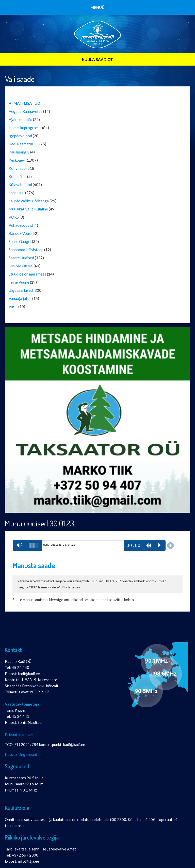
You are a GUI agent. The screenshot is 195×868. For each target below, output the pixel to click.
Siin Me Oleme (21, 266)
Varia (13, 307)
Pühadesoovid (21, 225)
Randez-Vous (20, 233)
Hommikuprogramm (25, 128)
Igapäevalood (20, 136)
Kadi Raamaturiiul (24, 144)
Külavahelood (20, 185)
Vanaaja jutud (20, 298)
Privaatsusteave (19, 735)
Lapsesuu (17, 193)
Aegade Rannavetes (26, 111)
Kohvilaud (17, 168)
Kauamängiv (19, 152)
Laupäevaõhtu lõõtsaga (29, 201)
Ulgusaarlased (21, 290)
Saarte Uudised (21, 258)
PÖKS (14, 217)
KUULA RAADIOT (97, 59)
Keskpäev (17, 160)
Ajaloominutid (20, 119)
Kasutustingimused (21, 754)
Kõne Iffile (18, 176)
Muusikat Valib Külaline (28, 209)
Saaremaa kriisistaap (26, 250)
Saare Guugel (20, 241)
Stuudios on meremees (27, 274)
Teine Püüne (19, 282)
